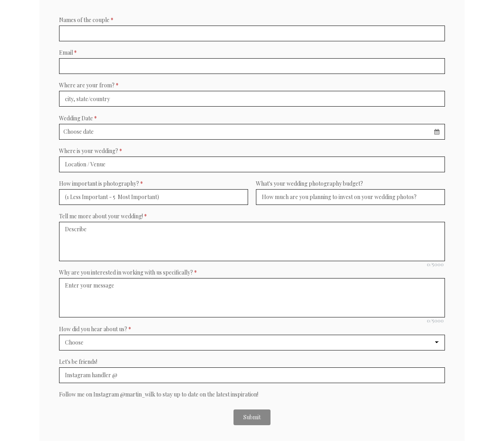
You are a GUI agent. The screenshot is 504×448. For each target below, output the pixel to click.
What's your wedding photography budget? (309, 183)
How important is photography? (101, 183)
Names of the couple (86, 20)
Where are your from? (89, 85)
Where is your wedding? (91, 151)
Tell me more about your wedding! (103, 216)
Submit (252, 417)
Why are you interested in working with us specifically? (128, 272)
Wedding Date (78, 118)
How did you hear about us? (95, 329)
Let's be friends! (78, 362)
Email (68, 53)
